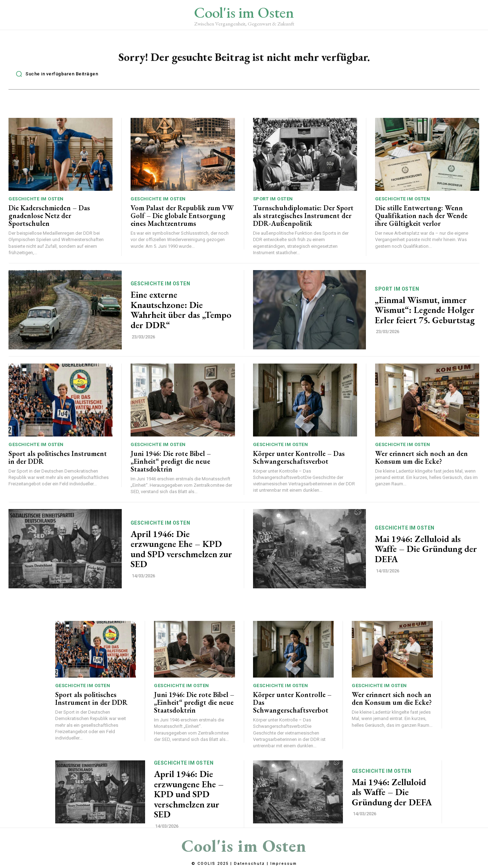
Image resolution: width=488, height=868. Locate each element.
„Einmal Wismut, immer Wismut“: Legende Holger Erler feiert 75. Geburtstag (425, 313)
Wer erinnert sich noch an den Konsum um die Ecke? (421, 461)
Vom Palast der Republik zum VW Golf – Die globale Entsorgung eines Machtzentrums (182, 219)
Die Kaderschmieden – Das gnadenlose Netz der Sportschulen (49, 219)
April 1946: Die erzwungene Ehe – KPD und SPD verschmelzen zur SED (181, 553)
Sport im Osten (273, 203)
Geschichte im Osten (36, 203)
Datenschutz (249, 864)
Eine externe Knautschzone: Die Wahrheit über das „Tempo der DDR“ (181, 314)
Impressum (284, 864)
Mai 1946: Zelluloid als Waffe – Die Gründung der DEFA (426, 552)
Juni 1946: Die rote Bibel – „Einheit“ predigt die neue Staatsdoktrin (171, 465)
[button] (55, 78)
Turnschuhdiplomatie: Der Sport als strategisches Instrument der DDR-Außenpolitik (303, 219)
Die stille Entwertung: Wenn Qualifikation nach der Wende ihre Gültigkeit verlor (421, 219)
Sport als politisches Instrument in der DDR (58, 461)
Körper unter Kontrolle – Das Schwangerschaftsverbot (299, 461)
